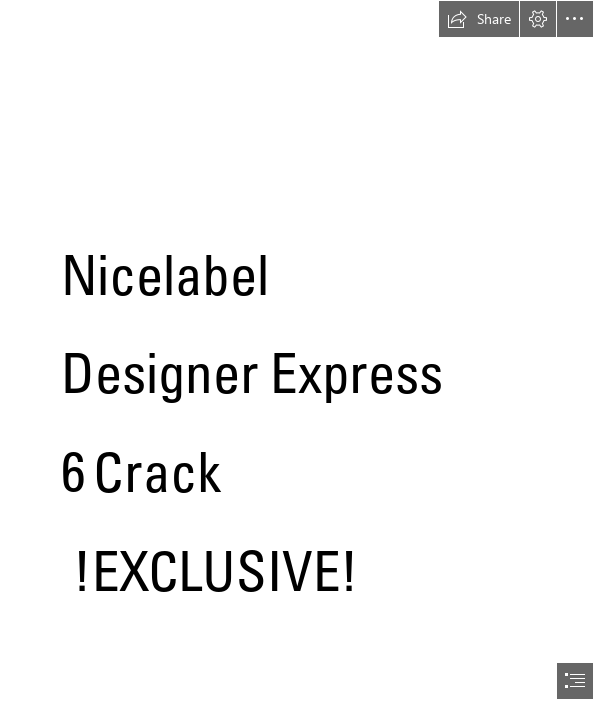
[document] (306, 360)
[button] (479, 19)
